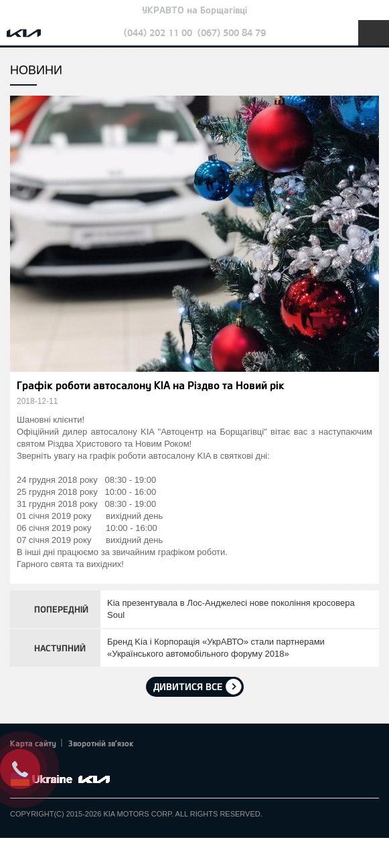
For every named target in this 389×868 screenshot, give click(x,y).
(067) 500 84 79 (232, 32)
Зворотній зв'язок (101, 743)
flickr (110, 764)
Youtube (74, 764)
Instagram (92, 764)
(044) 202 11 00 (158, 32)
